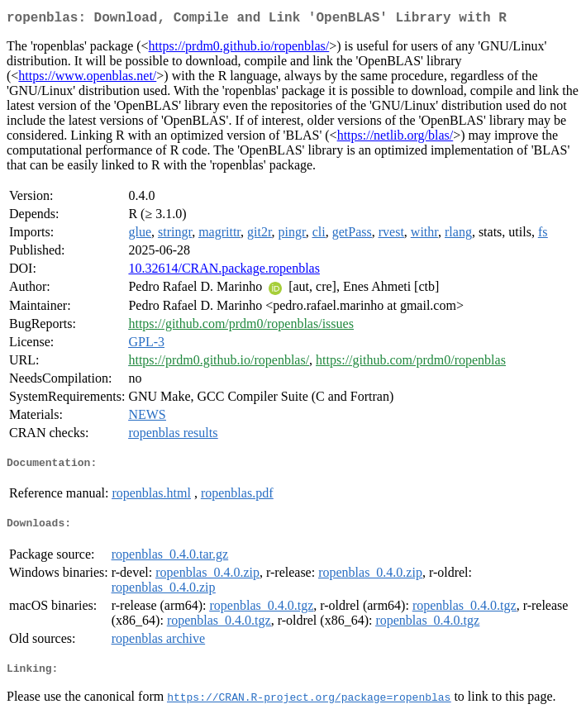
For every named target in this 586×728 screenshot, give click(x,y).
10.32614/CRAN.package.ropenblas (224, 271)
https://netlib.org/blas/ (395, 138)
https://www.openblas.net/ (87, 79)
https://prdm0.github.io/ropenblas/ (239, 49)
